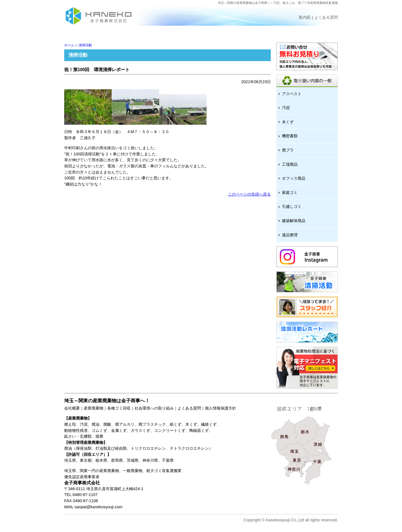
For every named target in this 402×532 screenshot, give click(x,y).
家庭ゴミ (290, 192)
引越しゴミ (292, 206)
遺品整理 (290, 235)
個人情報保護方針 (221, 408)
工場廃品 (290, 164)
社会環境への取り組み (154, 408)
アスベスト (292, 94)
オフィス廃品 (294, 178)
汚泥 (286, 108)
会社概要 (72, 408)
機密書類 (290, 136)
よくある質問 (189, 408)
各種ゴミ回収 (119, 408)
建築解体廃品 (294, 221)
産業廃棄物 (94, 408)
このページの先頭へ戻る (249, 194)
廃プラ (288, 150)
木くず (288, 122)
